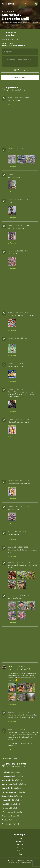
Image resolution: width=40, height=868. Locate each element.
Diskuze (20, 851)
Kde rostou (20, 842)
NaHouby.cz (8, 4)
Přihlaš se (5, 46)
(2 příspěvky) (11, 808)
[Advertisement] (20, 127)
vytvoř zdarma (21, 46)
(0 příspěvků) (11, 772)
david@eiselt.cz (26, 863)
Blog (20, 854)
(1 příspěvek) (13, 776)
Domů (20, 838)
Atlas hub (20, 845)
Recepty (20, 848)
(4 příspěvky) (13, 792)
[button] (31, 4)
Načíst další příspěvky (11, 758)
